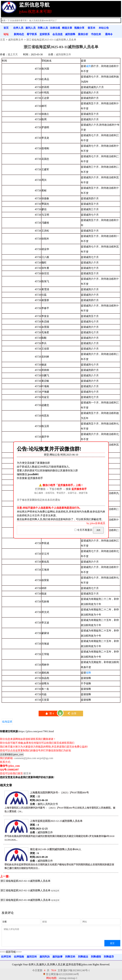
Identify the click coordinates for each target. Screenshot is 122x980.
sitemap (63, 978)
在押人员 (18, 28)
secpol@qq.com (45, 758)
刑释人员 (43, 28)
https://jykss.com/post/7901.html (36, 731)
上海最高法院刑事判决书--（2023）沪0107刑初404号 (59, 793)
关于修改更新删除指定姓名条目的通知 (38, 500)
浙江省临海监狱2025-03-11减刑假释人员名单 (51, 40)
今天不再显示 (84, 530)
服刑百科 (32, 957)
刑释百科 (70, 957)
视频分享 (79, 28)
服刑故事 (58, 957)
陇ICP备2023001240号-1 (77, 970)
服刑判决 (45, 957)
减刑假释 (70, 34)
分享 (72, 713)
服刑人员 (30, 28)
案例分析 (83, 34)
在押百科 (6, 957)
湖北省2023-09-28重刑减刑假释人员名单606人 (56, 849)
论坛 (6, 34)
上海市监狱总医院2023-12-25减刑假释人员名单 (56, 821)
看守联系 (32, 34)
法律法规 (55, 28)
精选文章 (67, 28)
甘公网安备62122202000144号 (62, 974)
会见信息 (58, 34)
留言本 (91, 28)
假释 (88, 673)
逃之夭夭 (13, 54)
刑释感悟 (96, 957)
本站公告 (104, 28)
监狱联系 (45, 34)
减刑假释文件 (16, 40)
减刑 (88, 66)
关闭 (98, 530)
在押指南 (19, 957)
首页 (6, 28)
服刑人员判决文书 (48, 804)
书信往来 (96, 34)
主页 (3, 40)
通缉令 (109, 34)
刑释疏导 (109, 957)
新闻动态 (19, 34)
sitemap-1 (72, 978)
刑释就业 (83, 957)
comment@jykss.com (25, 758)
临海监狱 (7, 722)
